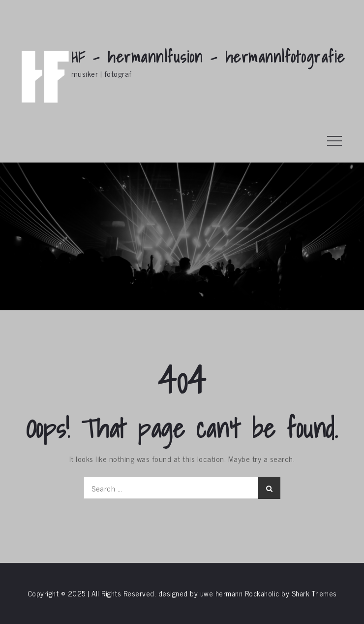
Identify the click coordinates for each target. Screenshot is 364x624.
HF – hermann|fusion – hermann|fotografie (208, 57)
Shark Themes (314, 593)
